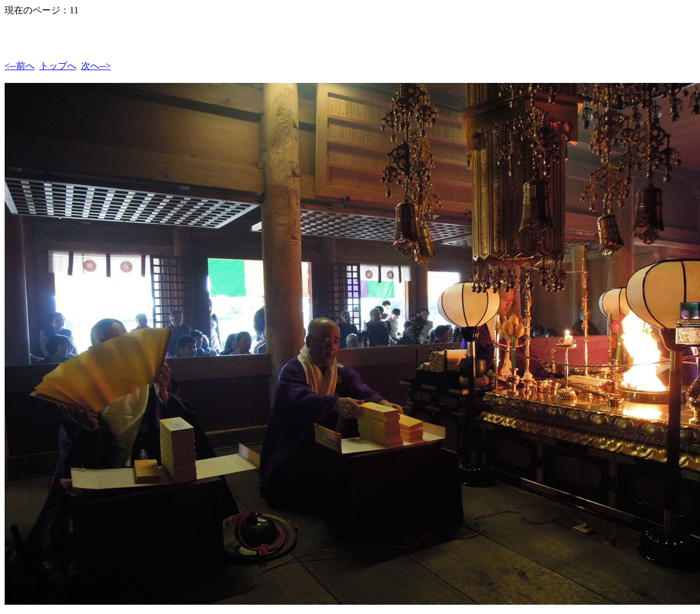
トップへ (58, 66)
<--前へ (20, 66)
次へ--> (96, 66)
